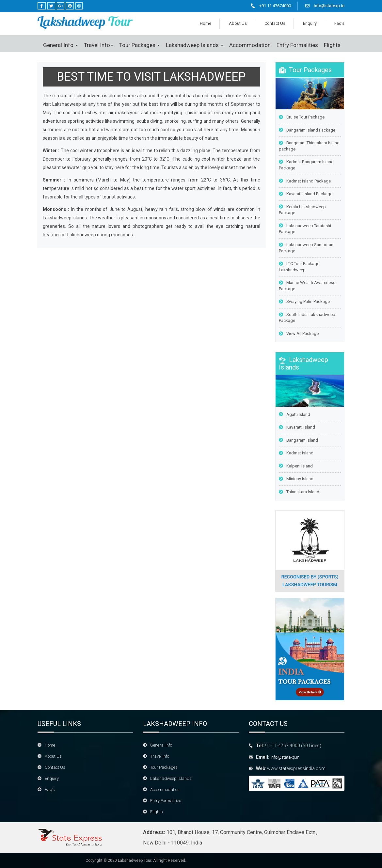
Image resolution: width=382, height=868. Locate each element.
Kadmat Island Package (305, 181)
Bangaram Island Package (307, 130)
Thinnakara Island (299, 492)
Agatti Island (294, 414)
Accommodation (250, 45)
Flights (332, 45)
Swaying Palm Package (304, 301)
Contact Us (275, 23)
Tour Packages (140, 45)
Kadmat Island (296, 453)
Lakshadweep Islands (195, 45)
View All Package (299, 333)
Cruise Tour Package (302, 117)
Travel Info (99, 45)
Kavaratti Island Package (306, 194)
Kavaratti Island (297, 427)
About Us (238, 23)
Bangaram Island (298, 440)
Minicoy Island (296, 479)
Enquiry (310, 23)
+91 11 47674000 (275, 6)
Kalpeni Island (296, 466)
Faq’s (339, 23)
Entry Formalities (297, 45)
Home (206, 23)
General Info (61, 45)
